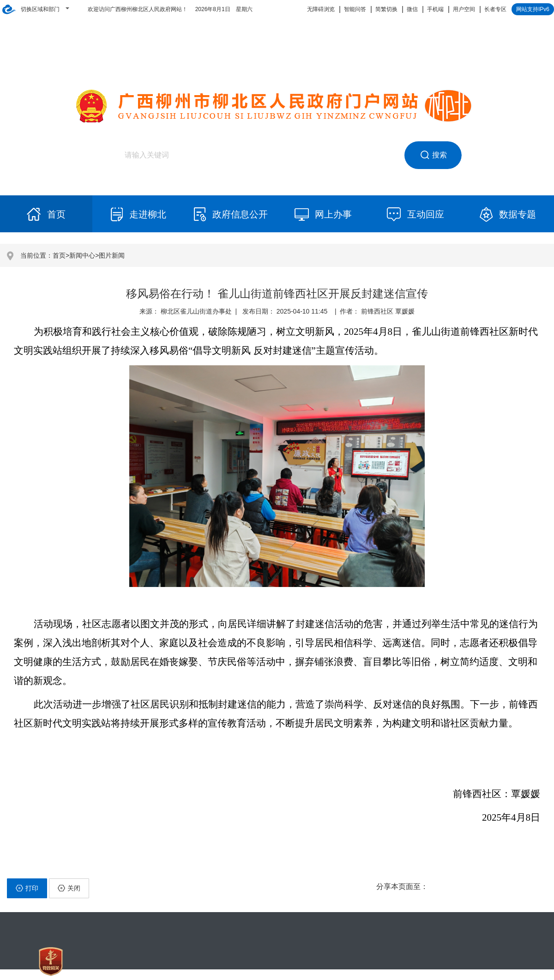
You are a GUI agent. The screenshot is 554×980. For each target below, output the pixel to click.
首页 (59, 255)
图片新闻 (112, 255)
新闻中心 (82, 255)
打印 (27, 888)
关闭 (69, 888)
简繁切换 (386, 9)
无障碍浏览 (321, 9)
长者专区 (495, 9)
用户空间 (464, 9)
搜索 (433, 155)
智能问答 (355, 9)
